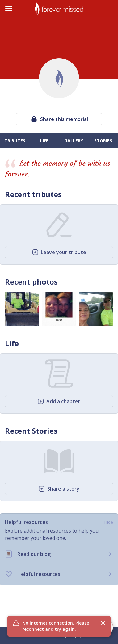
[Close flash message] (103, 623)
